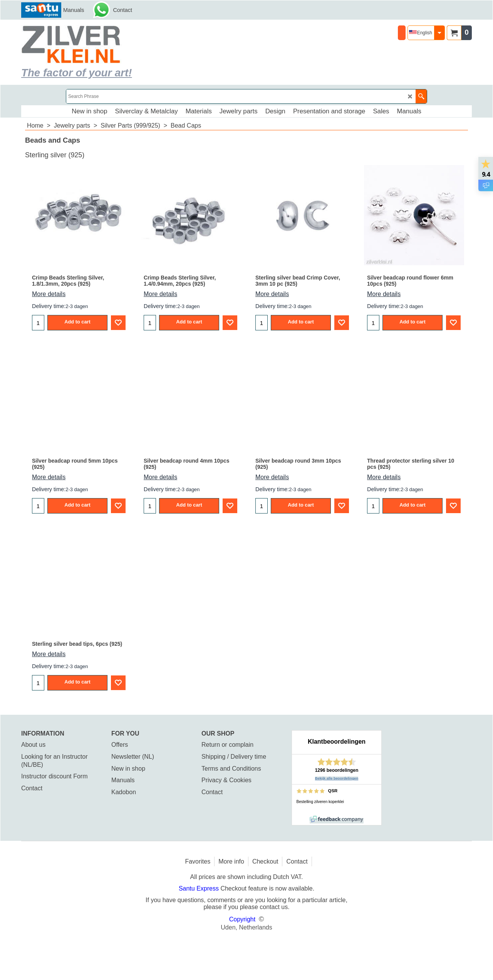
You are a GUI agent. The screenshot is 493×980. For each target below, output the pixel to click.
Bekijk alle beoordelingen (337, 778)
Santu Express (200, 888)
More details (49, 294)
